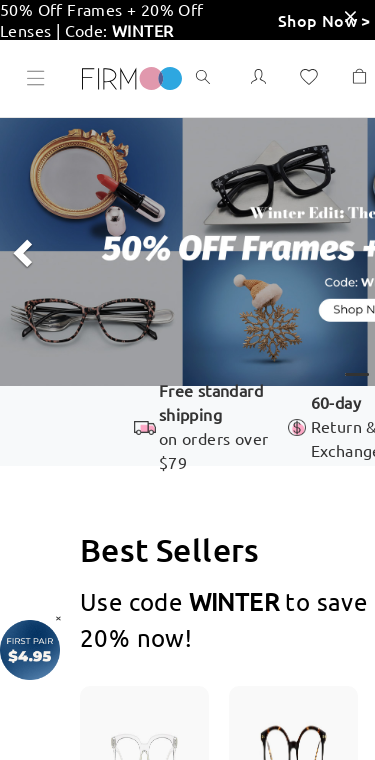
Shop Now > (324, 20)
